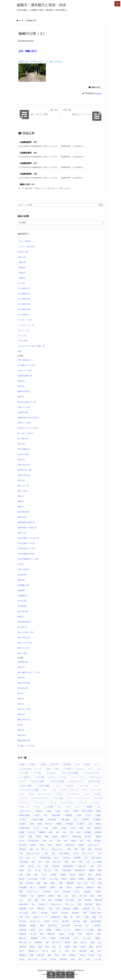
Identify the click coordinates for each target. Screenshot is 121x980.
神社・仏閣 (22, 653)
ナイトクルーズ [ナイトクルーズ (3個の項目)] (73, 794)
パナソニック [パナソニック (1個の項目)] (24, 803)
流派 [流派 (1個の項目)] (74, 896)
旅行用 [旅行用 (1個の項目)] (22, 879)
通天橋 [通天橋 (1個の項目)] (67, 942)
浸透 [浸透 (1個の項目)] (100, 896)
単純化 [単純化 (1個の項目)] (55, 836)
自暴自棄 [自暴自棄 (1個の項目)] (23, 930)
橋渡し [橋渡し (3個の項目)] (53, 883)
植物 (21, 580)
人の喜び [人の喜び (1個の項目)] (23, 820)
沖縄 (21, 590)
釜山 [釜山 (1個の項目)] (54, 947)
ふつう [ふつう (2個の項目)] (99, 769)
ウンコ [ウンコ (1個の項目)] (83, 777)
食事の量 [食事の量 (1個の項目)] (41, 955)
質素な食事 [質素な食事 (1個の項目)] (65, 938)
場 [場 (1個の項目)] (37, 849)
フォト (22, 336)
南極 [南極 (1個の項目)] (47, 836)
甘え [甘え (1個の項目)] (33, 904)
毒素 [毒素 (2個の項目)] (21, 892)
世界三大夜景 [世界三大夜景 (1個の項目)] (87, 811)
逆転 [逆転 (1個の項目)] (47, 942)
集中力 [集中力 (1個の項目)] (22, 951)
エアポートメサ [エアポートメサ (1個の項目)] (95, 777)
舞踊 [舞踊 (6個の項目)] (100, 930)
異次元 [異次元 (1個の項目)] (99, 904)
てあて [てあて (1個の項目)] (57, 769)
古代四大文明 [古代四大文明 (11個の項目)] (33, 841)
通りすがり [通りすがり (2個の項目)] (57, 942)
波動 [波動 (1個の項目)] (59, 896)
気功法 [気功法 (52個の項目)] (77, 892)
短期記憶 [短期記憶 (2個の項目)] (86, 909)
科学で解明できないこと (29, 672)
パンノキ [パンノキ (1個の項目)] (53, 803)
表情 (21, 699)
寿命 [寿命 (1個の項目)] (74, 862)
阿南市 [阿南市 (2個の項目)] (83, 947)
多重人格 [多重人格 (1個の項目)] (98, 849)
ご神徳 (22, 273)
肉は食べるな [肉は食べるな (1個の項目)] (35, 921)
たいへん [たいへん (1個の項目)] (38, 769)
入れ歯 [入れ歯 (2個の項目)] (45, 828)
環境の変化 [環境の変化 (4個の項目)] (24, 904)
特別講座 (22, 596)
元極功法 (23, 412)
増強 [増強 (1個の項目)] (69, 849)
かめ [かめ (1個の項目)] (78, 764)
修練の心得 (32, 21)
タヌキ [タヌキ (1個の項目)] (32, 794)
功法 (21, 444)
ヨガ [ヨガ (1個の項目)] (59, 807)
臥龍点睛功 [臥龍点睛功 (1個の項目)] (52, 926)
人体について (25, 370)
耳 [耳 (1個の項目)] (101, 917)
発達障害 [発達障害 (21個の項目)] (23, 909)
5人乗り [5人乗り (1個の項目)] (33, 764)
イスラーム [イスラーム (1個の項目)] (52, 777)
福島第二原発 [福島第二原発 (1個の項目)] (96, 913)
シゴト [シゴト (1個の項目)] (45, 790)
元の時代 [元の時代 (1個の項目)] (81, 824)
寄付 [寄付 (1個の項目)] (40, 862)
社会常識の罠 (24, 622)
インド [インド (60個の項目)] (74, 777)
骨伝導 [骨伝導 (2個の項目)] (92, 955)
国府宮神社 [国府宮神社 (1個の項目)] (70, 845)
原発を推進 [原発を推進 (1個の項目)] (77, 836)
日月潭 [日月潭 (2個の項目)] (43, 879)
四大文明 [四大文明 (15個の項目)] (23, 845)
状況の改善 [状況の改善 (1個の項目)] (70, 900)
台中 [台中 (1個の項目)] (51, 841)
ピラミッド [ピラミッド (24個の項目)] (83, 803)
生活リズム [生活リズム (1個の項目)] (70, 904)
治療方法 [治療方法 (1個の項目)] (41, 896)
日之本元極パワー (26, 548)
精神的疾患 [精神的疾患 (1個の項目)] (56, 917)
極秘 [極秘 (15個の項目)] (38, 883)
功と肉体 (23, 439)
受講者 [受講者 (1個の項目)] (99, 836)
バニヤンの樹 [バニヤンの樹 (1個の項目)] (57, 798)
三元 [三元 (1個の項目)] (99, 807)
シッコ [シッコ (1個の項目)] (53, 790)
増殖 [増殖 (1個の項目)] (76, 849)
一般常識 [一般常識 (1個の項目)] (89, 807)
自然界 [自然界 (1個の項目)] (33, 930)
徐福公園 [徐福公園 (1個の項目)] (56, 866)
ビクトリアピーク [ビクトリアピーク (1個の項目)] (67, 803)
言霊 (21, 704)
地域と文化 (24, 465)
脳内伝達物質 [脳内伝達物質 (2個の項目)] (96, 921)
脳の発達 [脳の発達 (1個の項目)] (76, 921)
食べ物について (26, 746)
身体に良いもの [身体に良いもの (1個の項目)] (25, 942)
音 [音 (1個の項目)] (60, 951)
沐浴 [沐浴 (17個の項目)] (32, 896)
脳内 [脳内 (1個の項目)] (85, 921)
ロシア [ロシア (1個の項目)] (78, 807)
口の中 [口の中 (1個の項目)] (22, 841)
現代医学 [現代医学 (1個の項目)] (88, 900)
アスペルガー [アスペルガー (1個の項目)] (51, 773)
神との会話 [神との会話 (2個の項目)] (24, 913)
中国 (19, 351)
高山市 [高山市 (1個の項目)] (22, 959)
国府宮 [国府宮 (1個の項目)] (59, 845)
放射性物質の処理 (26, 522)
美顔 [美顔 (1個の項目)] (87, 917)
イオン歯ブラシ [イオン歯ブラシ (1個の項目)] (25, 777)
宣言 (21, 480)
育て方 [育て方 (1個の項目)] (56, 921)
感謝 (21, 507)
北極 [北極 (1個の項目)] (30, 836)
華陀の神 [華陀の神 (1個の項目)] (51, 934)
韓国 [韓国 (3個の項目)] (54, 951)
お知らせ (23, 252)
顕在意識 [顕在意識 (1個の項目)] (83, 951)
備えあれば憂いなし (27, 402)
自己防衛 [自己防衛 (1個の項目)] (97, 926)
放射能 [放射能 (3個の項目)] (63, 875)
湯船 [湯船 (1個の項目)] (36, 900)
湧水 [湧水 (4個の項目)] (29, 900)
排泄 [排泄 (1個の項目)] (36, 875)
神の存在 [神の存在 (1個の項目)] (65, 913)
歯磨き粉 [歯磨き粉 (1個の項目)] (90, 887)
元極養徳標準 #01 (28, 153)
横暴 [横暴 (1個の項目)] (45, 883)
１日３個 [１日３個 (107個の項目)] (98, 959)
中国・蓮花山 (24, 360)
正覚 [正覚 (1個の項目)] (100, 883)
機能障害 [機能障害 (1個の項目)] (70, 883)
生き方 (22, 601)
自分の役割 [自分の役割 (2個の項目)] (66, 926)
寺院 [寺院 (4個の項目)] (47, 862)
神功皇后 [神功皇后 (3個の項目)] (76, 913)
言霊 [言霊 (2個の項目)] (80, 934)
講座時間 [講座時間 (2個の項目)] (34, 938)
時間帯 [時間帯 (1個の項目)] (81, 879)
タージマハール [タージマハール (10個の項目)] (45, 794)
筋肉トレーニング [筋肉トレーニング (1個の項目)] (41, 917)
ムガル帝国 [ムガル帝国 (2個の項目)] (49, 807)
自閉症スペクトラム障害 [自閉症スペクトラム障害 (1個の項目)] (84, 930)
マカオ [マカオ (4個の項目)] (37, 807)
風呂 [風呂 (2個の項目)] (92, 951)
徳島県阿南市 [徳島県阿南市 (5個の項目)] (68, 866)
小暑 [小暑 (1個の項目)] (88, 862)
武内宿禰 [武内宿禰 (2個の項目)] (23, 887)
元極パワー (24, 407)
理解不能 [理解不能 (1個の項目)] (98, 900)
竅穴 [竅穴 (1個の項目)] (28, 917)
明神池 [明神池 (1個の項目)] (64, 879)
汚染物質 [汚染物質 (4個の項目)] (23, 896)
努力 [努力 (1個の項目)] (58, 832)
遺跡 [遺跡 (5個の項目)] (40, 947)
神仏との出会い (26, 632)
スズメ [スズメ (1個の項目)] (85, 790)
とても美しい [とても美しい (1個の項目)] (68, 769)
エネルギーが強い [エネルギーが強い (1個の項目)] (38, 781)
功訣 (21, 459)
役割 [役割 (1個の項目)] (47, 866)
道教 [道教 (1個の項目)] (93, 942)
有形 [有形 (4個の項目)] (100, 879)
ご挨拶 (22, 267)
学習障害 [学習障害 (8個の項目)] (77, 858)
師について (23, 486)
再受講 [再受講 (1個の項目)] (22, 832)
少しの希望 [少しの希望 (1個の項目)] (97, 862)
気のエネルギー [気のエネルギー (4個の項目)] (33, 892)
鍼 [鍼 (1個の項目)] (60, 947)
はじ (21, 283)
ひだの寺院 (24, 288)
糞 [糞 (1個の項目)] (72, 917)
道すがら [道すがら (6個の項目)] (84, 942)
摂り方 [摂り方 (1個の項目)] (44, 875)
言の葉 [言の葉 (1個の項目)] (71, 934)
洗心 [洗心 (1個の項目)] (67, 896)
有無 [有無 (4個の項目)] (21, 883)
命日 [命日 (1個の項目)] (82, 841)
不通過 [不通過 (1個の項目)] (76, 811)
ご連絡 (22, 278)
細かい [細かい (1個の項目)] (79, 917)
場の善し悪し (25, 470)
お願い (22, 257)
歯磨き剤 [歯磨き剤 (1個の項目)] (79, 887)
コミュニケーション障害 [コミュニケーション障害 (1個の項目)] (29, 790)
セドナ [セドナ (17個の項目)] (22, 794)
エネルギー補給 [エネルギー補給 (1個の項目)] (43, 786)
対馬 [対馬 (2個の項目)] (67, 862)
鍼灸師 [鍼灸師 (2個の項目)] (67, 947)
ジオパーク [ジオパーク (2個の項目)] (74, 790)
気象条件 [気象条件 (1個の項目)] (88, 892)
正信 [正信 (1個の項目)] (79, 883)
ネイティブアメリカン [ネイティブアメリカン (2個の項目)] (40, 798)
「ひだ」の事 (24, 241)
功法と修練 (24, 449)
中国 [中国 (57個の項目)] (45, 815)
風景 (22, 735)
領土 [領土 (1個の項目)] (74, 951)
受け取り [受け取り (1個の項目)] (89, 836)
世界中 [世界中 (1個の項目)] (99, 811)
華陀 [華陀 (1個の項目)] (42, 934)
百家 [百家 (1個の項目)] (51, 909)
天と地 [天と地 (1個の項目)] (76, 853)
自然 (21, 678)
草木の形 (23, 688)
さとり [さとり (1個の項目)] (97, 764)
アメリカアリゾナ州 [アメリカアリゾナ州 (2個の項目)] (92, 773)
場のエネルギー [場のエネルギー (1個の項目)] (58, 849)
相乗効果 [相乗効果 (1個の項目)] (67, 909)
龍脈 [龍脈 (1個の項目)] (88, 959)
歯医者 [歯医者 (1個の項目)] (53, 887)
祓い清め (22, 627)
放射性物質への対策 (27, 528)
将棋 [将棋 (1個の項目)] (81, 862)
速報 (21, 714)
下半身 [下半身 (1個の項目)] (67, 811)
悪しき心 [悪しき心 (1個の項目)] (48, 870)
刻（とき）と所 (26, 433)
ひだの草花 (24, 304)
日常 (21, 564)
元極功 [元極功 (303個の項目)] (98, 824)
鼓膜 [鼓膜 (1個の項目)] (73, 959)
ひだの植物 (24, 294)
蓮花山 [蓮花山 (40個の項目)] (62, 934)
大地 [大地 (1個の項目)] (21, 853)
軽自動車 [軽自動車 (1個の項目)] (38, 942)
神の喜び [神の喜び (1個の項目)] (45, 913)
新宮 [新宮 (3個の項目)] (90, 875)
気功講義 (23, 585)
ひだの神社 (24, 299)
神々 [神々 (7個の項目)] (100, 909)
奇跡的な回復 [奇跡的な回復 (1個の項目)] (45, 858)
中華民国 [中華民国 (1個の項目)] (68, 815)
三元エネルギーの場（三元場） (31, 346)
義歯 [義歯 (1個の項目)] (94, 917)
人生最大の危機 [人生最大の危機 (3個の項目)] (37, 820)
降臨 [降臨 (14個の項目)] (91, 947)
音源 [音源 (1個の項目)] (67, 951)
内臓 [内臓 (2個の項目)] (81, 828)
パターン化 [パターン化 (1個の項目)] (98, 798)
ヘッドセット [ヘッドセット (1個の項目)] (96, 803)
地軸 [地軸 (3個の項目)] (31, 849)
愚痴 (21, 501)
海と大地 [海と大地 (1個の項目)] (83, 896)
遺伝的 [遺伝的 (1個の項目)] (32, 947)
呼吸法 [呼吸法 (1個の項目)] (74, 841)
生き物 (22, 606)
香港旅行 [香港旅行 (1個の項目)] (73, 955)
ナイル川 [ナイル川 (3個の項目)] (97, 794)
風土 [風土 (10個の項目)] (100, 951)
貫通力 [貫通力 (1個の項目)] (53, 938)
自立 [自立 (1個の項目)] (41, 930)
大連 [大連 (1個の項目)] (53, 853)
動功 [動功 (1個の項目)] (79, 832)
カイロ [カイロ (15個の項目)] (58, 786)
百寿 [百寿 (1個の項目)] (58, 909)
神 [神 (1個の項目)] (94, 909)
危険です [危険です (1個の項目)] (65, 836)
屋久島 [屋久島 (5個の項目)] (31, 866)
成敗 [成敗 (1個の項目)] (21, 875)
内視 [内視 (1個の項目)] (89, 828)
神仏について (25, 643)
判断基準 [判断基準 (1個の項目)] (42, 832)
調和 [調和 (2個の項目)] (99, 934)
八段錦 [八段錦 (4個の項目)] (64, 828)
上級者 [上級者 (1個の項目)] (49, 811)
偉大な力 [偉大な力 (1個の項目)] (49, 824)
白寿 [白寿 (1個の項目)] (31, 909)
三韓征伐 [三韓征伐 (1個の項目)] (39, 811)
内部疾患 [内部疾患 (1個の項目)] (98, 828)
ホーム (21, 21)
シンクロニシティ (26, 325)
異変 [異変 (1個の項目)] (80, 904)
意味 (21, 496)
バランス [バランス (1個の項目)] (69, 798)
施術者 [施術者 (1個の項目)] (98, 875)
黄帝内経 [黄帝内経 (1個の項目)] (64, 959)
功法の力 (23, 454)
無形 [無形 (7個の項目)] (50, 900)
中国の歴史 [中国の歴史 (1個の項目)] (56, 815)
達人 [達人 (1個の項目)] (100, 942)
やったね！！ (25, 320)
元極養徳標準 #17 (28, 163)
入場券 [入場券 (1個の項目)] (54, 828)
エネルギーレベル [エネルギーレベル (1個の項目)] (76, 781)
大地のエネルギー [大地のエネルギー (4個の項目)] (33, 853)
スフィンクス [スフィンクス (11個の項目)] (96, 790)
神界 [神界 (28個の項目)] (85, 913)
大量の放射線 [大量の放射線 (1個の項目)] (64, 853)
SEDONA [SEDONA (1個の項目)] (67, 764)
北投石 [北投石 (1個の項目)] (22, 836)
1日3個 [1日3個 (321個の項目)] (22, 764)
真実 (21, 617)
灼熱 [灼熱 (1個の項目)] (43, 900)
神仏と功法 (24, 637)
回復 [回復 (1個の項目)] (42, 845)
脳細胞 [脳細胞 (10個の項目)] (33, 926)
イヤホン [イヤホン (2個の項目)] (64, 777)
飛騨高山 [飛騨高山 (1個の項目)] (23, 955)
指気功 (22, 517)
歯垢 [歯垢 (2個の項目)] (61, 887)
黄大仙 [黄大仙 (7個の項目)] (53, 959)
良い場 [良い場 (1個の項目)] (33, 934)
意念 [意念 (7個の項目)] (57, 870)
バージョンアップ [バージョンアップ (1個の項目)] (83, 798)
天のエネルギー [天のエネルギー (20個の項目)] (88, 853)
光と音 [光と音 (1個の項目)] (36, 828)
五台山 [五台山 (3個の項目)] (88, 815)
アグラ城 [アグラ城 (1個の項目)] (37, 773)
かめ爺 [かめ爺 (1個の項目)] (87, 764)
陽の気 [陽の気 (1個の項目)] (99, 947)
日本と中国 (23, 569)
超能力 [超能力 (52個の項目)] (98, 938)
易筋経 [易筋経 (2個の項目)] (73, 879)
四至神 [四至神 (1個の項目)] (33, 845)
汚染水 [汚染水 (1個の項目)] (98, 892)
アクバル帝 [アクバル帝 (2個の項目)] (24, 773)
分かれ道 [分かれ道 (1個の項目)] (31, 832)
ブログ (23, 341)
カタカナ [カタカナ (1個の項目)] (70, 786)
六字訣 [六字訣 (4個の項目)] (73, 828)
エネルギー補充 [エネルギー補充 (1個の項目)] (25, 786)
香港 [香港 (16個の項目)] (64, 955)
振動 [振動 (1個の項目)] (28, 875)
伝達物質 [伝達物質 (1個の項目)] (97, 820)
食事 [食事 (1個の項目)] (32, 955)
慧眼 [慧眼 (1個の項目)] (100, 870)
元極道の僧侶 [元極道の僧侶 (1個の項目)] (24, 828)
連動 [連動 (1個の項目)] (75, 942)
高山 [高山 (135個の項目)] (100, 955)
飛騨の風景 (24, 740)
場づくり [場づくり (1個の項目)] (45, 849)
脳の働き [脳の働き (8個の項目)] (66, 921)
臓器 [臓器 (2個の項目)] (42, 926)
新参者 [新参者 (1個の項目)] (82, 875)
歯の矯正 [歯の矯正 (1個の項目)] (43, 887)
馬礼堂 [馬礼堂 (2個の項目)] (83, 955)
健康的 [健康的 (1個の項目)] (59, 824)
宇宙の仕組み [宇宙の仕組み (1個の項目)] (96, 858)
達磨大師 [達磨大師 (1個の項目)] (23, 947)
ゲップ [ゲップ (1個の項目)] (97, 786)
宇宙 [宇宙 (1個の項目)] (86, 858)
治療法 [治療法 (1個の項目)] (51, 896)
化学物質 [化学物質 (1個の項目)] (88, 832)
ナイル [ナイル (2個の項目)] (86, 794)
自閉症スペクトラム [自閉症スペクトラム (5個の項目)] (63, 930)
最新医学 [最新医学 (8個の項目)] (91, 879)
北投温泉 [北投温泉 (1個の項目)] (98, 832)
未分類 (22, 575)
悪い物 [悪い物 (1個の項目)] (38, 870)
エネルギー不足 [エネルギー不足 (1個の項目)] (94, 781)
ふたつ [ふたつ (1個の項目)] (90, 769)
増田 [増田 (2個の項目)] (83, 849)
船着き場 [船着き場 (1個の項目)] (23, 934)
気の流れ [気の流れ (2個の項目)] (47, 892)
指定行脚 (23, 512)
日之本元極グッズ (26, 543)
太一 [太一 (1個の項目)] (35, 858)
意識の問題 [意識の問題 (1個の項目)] (67, 870)
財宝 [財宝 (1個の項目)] (44, 938)
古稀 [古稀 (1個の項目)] (44, 841)
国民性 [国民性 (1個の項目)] (81, 845)
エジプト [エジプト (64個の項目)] (23, 781)
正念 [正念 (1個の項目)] (86, 883)
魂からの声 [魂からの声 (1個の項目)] (33, 959)
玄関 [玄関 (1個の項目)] (79, 900)
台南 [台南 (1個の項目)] (58, 841)
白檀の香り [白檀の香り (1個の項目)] (41, 909)
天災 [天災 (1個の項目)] (28, 858)
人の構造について (26, 365)
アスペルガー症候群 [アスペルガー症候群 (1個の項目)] (70, 773)
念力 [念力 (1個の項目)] (99, 866)
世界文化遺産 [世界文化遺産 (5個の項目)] (24, 815)
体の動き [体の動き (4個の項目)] (23, 824)
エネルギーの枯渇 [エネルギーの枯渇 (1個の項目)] (57, 781)
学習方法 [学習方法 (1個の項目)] (67, 858)
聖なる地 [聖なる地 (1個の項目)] (23, 921)
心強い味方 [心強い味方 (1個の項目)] (82, 866)
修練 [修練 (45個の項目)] (40, 824)
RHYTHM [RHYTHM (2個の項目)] (55, 764)
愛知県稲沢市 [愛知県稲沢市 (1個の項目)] (80, 870)
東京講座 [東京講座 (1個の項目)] (30, 883)
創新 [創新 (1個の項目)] (51, 832)
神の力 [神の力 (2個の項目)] (34, 913)
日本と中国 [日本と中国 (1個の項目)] (53, 879)
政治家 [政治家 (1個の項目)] (72, 875)
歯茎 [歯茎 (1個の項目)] (99, 887)
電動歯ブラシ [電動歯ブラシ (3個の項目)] (34, 951)
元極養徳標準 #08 (28, 174)
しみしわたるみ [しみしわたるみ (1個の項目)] (25, 769)
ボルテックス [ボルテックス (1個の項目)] (24, 807)
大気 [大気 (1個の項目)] (46, 853)
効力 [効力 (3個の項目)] (72, 832)
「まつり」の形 (26, 246)
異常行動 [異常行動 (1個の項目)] (89, 904)
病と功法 (23, 611)
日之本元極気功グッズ (28, 559)
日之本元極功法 (26, 554)
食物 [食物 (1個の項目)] (49, 955)
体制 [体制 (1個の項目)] (32, 824)
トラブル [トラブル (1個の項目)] (59, 794)
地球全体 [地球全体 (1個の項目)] (23, 849)
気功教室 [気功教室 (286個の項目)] (67, 892)
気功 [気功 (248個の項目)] (57, 892)
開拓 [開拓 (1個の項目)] (75, 947)
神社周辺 (23, 662)
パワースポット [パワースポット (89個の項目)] (40, 803)
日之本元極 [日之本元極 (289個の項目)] (32, 879)
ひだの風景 (24, 309)
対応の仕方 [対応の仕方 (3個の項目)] (57, 862)
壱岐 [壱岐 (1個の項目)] (90, 849)
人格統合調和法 (25, 376)
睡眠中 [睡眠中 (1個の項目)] (76, 909)
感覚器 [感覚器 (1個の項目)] (92, 870)
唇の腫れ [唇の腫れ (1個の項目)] (98, 841)
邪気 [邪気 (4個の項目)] (47, 947)
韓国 (21, 730)
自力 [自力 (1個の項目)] (88, 926)
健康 (21, 397)
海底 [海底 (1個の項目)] (92, 896)
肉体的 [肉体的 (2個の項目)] (47, 921)
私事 (21, 667)
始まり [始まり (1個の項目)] (57, 858)
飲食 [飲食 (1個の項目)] (57, 955)
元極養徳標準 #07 (28, 142)
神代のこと (23, 648)
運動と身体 (24, 720)
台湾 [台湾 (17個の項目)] (66, 841)
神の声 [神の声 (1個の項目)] (55, 913)
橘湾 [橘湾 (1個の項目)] (61, 883)
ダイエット (23, 330)
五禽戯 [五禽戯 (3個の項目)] (98, 815)
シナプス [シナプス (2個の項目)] (63, 790)
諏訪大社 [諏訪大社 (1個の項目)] (23, 938)
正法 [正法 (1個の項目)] (93, 883)
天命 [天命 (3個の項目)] (100, 853)
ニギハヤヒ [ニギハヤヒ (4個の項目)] (24, 798)
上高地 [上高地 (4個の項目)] (58, 811)
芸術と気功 (24, 683)
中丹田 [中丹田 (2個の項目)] (37, 815)
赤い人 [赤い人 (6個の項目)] (76, 938)
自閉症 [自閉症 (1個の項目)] (49, 930)
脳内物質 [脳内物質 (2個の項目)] (23, 926)
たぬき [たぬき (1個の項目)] (48, 769)
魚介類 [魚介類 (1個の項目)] (44, 959)
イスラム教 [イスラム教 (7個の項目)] (40, 777)
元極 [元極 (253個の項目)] (90, 824)
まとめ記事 (23, 315)
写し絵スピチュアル (28, 428)
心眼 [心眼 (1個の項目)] (92, 866)
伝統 (21, 381)
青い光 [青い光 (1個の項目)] (45, 951)
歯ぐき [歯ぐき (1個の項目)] (33, 887)
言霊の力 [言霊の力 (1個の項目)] (90, 934)
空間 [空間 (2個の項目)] (21, 917)
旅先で (22, 533)
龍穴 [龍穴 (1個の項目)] (81, 959)
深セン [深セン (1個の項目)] (22, 900)
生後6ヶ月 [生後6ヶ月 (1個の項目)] (43, 904)
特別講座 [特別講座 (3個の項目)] (59, 900)
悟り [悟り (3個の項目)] (30, 870)
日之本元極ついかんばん (29, 538)
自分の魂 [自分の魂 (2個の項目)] (78, 926)
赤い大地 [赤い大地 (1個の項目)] (87, 938)
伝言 (21, 386)
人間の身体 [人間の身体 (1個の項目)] (52, 820)
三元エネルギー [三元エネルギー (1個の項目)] (25, 811)
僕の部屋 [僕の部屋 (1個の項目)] (69, 824)
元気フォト (24, 423)
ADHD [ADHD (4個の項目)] (43, 764)
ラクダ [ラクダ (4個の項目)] (68, 807)
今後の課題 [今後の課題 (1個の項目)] (65, 820)
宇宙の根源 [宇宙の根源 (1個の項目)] (24, 862)
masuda (98, 93)
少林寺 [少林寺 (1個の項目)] (22, 866)
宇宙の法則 (24, 475)
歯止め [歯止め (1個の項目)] (69, 887)
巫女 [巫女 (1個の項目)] (39, 866)
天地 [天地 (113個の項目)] (21, 858)
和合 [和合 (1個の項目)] (89, 841)
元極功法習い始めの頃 (28, 418)
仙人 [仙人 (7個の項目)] (76, 820)
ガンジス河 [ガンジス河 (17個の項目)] (84, 786)
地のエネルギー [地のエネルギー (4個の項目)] (95, 845)
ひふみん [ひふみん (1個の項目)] (81, 769)
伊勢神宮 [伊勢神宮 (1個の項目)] (86, 820)
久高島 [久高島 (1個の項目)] (79, 815)
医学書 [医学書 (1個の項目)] (38, 836)
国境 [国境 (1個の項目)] (50, 845)
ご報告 (22, 262)
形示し (23, 491)
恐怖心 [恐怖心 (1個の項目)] (22, 870)
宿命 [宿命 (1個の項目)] (33, 862)
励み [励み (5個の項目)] (65, 832)
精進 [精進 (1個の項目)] (65, 917)
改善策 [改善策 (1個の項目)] (54, 875)
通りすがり (24, 709)
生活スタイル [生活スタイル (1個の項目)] (56, 904)
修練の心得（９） (28, 184)
